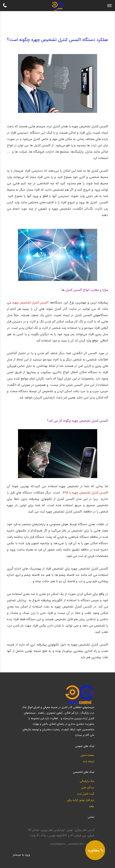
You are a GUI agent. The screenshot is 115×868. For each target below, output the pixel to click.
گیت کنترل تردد (86, 794)
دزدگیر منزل (88, 788)
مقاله (92, 807)
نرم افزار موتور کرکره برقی (80, 800)
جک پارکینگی (87, 781)
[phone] (95, 850)
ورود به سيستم (22, 855)
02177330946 (76, 844)
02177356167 (57, 844)
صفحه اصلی (87, 755)
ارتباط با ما (89, 762)
